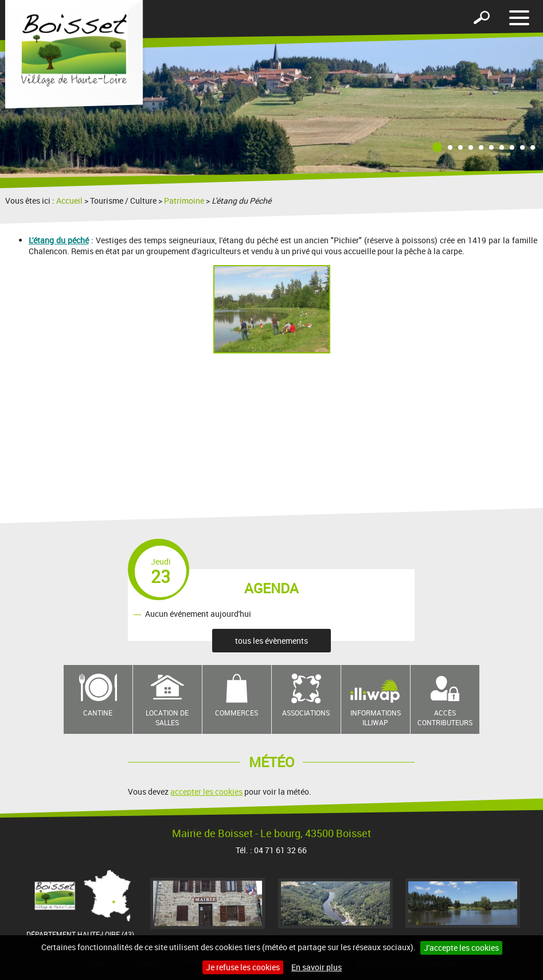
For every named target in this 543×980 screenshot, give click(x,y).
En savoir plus (317, 967)
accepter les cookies (206, 792)
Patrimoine (184, 201)
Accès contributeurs (445, 717)
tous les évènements (271, 641)
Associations (306, 713)
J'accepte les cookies (461, 948)
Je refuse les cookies (243, 967)
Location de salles (167, 717)
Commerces (237, 713)
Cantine (98, 713)
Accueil (69, 201)
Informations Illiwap (376, 717)
